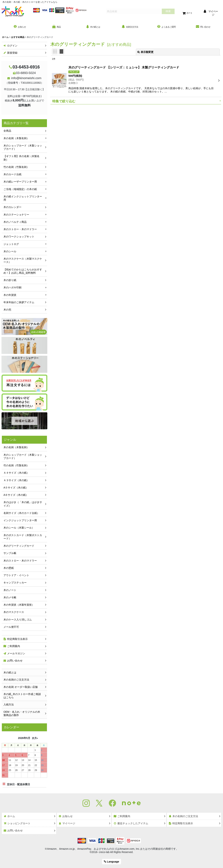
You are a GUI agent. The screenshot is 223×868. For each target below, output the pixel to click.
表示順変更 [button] (145, 53)
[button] (136, 102)
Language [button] (111, 862)
